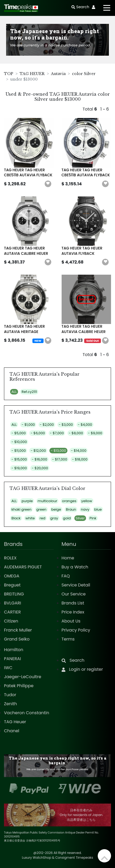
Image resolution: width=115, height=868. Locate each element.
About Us (71, 621)
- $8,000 (76, 433)
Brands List (73, 603)
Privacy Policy (76, 630)
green (41, 509)
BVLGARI (12, 603)
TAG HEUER (32, 74)
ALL (14, 392)
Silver (80, 518)
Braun (71, 509)
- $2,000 (47, 425)
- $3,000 (66, 425)
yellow (87, 501)
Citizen (11, 621)
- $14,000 (79, 451)
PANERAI (12, 659)
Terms (68, 639)
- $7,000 (57, 433)
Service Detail (76, 585)
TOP (9, 74)
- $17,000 (60, 459)
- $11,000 (19, 451)
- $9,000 (95, 433)
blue (98, 509)
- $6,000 (38, 433)
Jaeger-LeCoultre (23, 677)
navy (85, 509)
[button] (48, 184)
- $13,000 (58, 451)
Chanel (12, 731)
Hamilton (14, 650)
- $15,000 (19, 459)
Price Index (73, 612)
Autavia (58, 74)
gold (67, 518)
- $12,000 (38, 451)
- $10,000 (19, 442)
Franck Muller (18, 630)
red (42, 518)
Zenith (10, 704)
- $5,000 (19, 433)
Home (68, 558)
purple (27, 501)
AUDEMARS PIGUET (23, 567)
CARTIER (12, 612)
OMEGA (12, 576)
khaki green (21, 509)
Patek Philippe (19, 686)
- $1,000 (28, 425)
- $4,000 (85, 425)
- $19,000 (19, 468)
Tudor (10, 695)
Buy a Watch (75, 567)
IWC (8, 668)
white (30, 518)
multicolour (48, 501)
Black (16, 518)
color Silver (84, 74)
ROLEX (10, 558)
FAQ (66, 576)
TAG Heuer (15, 722)
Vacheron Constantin (27, 713)
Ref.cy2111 (29, 392)
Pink (93, 518)
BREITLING (14, 594)
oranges (69, 501)
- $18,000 (80, 459)
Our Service (74, 594)
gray (54, 518)
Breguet (12, 585)
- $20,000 (40, 468)
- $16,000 (39, 459)
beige (56, 509)
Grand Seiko (17, 639)
